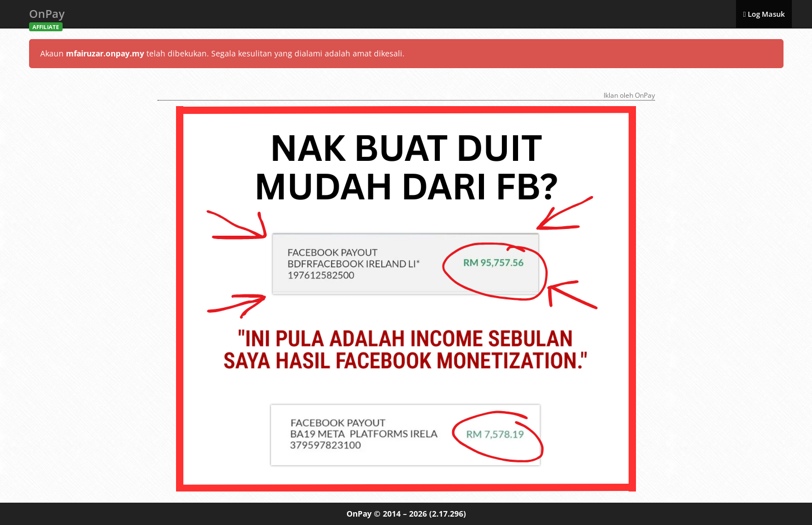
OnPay (47, 17)
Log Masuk (764, 14)
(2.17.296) (448, 514)
